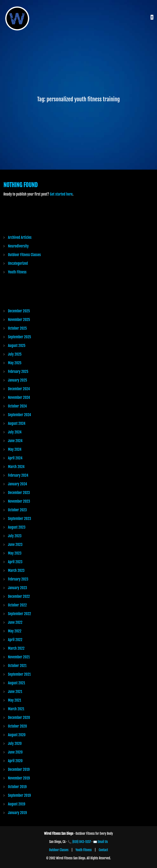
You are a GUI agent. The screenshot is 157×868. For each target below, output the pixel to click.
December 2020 (19, 718)
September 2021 (19, 674)
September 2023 (19, 519)
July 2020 (15, 743)
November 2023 (19, 501)
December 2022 (19, 596)
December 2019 (19, 769)
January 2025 (17, 380)
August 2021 (17, 683)
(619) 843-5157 (82, 842)
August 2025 (17, 346)
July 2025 (15, 354)
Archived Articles (20, 237)
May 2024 (15, 449)
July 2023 (15, 536)
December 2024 (19, 389)
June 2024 (15, 441)
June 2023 (15, 545)
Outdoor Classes (59, 850)
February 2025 (18, 372)
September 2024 (20, 415)
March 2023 (16, 570)
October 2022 (17, 605)
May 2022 (15, 631)
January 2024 (17, 484)
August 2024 (17, 423)
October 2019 (17, 787)
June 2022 (15, 622)
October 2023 (17, 510)
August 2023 (17, 527)
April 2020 (15, 761)
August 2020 (17, 735)
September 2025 (19, 337)
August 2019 (17, 804)
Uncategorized (18, 263)
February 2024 (18, 475)
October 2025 (17, 328)
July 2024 (15, 432)
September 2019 (19, 795)
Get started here (61, 194)
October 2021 (17, 666)
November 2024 (19, 397)
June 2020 (15, 752)
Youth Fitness (17, 272)
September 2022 (19, 614)
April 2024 (15, 458)
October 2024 (17, 406)
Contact (103, 850)
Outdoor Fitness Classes (24, 255)
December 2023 (19, 493)
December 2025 (19, 311)
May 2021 (15, 700)
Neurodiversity (18, 246)
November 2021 (19, 657)
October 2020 (17, 726)
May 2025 (15, 363)
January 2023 (17, 588)
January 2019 (17, 813)
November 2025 (19, 320)
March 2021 (16, 709)
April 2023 (15, 562)
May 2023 (15, 553)
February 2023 (18, 579)
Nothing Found (20, 185)
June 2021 (15, 692)
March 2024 (16, 467)
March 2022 (16, 648)
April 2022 (15, 640)
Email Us (103, 842)
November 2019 (19, 778)
